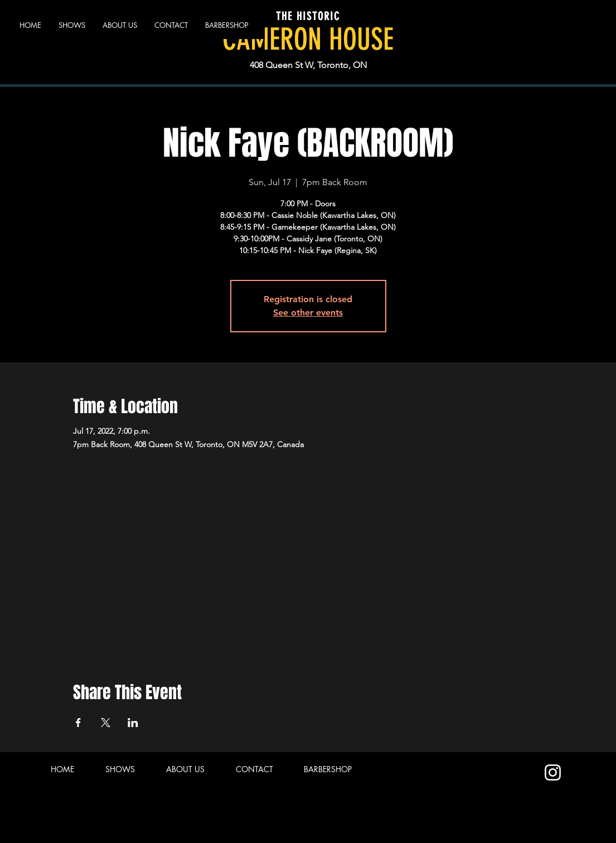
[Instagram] (553, 772)
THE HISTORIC (308, 16)
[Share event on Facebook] (78, 723)
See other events (308, 313)
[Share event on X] (106, 723)
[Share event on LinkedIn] (133, 723)
